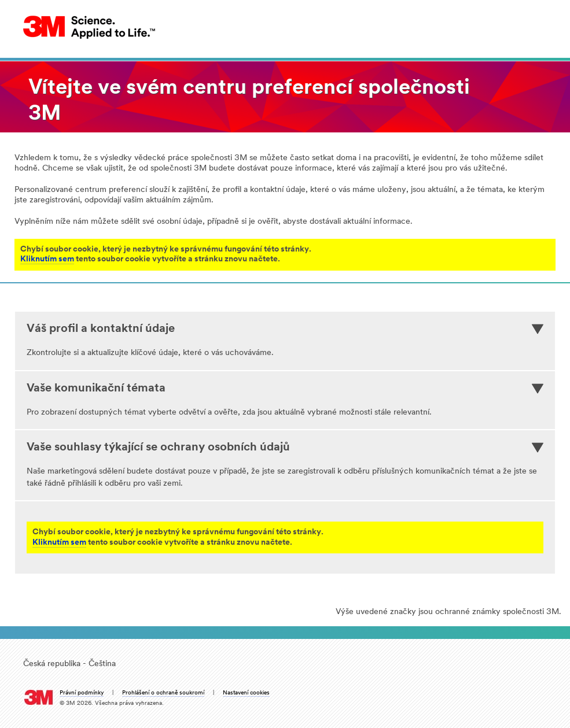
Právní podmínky (82, 693)
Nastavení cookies (246, 693)
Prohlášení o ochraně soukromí (163, 693)
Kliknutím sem (47, 259)
